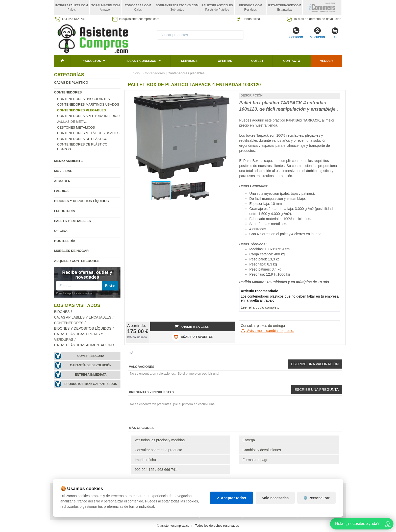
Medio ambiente (68, 161)
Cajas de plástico (71, 82)
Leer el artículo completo (260, 307)
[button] (227, 96)
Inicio (136, 73)
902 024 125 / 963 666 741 (156, 470)
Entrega (249, 440)
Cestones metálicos (76, 127)
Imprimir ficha (145, 460)
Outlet (257, 61)
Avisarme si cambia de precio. (267, 331)
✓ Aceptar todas (231, 498)
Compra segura (91, 356)
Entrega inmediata (91, 375)
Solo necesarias (275, 498)
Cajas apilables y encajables (83, 317)
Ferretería (65, 211)
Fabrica (61, 191)
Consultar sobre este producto (159, 450)
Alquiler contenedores (77, 261)
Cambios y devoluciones (262, 450)
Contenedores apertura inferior (88, 116)
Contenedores (68, 92)
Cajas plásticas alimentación (83, 345)
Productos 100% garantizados (91, 384)
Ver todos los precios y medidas (160, 440)
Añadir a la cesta (193, 327)
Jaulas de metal (72, 122)
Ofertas (225, 61)
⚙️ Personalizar (316, 498)
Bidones (62, 312)
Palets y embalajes (72, 221)
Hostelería (65, 241)
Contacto (296, 33)
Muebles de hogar (71, 251)
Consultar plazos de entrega (263, 326)
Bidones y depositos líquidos (81, 201)
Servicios (189, 61)
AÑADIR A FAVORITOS (193, 337)
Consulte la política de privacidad (75, 293)
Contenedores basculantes (83, 99)
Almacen (62, 181)
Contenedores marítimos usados (88, 104)
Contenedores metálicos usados (88, 133)
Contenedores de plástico (82, 139)
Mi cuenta (317, 33)
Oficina (61, 231)
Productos (91, 61)
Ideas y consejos (141, 61)
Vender (327, 61)
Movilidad (63, 171)
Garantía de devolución (91, 365)
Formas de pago (255, 460)
